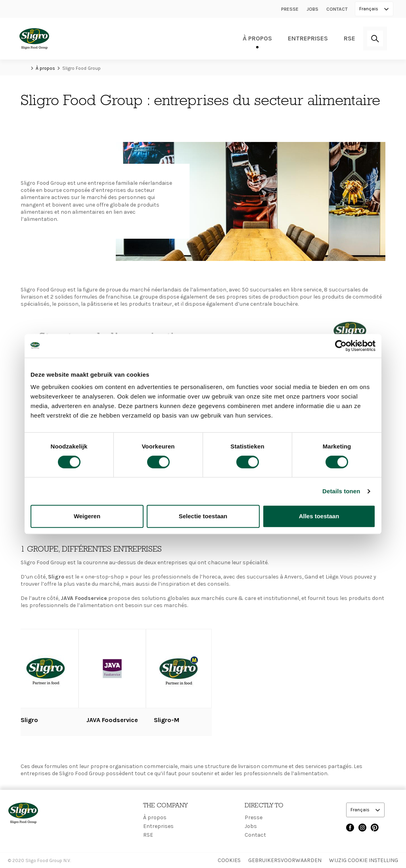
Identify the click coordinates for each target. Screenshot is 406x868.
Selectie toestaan (203, 516)
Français (369, 9)
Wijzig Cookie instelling (364, 860)
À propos (257, 38)
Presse (290, 9)
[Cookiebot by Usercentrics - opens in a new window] (341, 346)
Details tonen (341, 491)
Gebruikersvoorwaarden (285, 860)
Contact (337, 9)
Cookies (229, 860)
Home (25, 68)
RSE (350, 38)
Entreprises (308, 38)
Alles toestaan (319, 516)
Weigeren (87, 516)
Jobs (312, 9)
